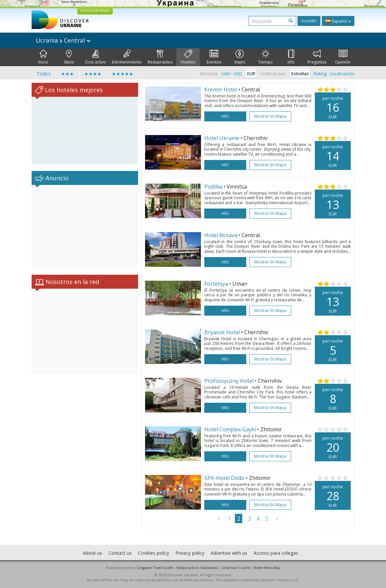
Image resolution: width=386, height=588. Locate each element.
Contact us (120, 553)
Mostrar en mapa (270, 116)
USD (238, 73)
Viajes (240, 57)
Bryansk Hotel (222, 332)
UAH (226, 73)
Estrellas (300, 73)
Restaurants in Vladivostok (197, 568)
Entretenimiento (127, 57)
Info (291, 57)
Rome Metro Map (267, 568)
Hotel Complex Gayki (230, 429)
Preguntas (317, 57)
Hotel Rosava (221, 235)
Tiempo (266, 57)
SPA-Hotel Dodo (224, 478)
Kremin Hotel (221, 89)
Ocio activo (96, 57)
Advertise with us (229, 553)
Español (338, 21)
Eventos (214, 57)
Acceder (309, 21)
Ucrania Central (63, 40)
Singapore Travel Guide (155, 568)
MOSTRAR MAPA (95, 10)
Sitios (69, 57)
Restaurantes (160, 57)
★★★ (67, 74)
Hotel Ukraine (222, 138)
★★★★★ (123, 74)
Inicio (43, 57)
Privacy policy (190, 553)
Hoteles (188, 57)
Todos (44, 74)
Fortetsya (216, 284)
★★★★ (93, 74)
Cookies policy (154, 553)
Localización (342, 73)
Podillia (213, 187)
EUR (251, 73)
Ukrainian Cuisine (236, 568)
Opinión (343, 57)
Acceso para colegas (276, 553)
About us (93, 553)
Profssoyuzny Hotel (229, 381)
